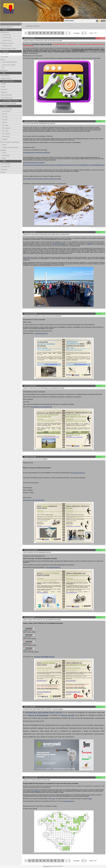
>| (63, 33)
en (102, 21)
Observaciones (5, 32)
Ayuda (3, 60)
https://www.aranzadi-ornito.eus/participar (34, 162)
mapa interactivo (36, 791)
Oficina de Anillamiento (37, 715)
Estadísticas (4, 71)
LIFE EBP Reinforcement (59, 243)
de (47, 715)
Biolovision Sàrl (47, 866)
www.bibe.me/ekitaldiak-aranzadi (44, 657)
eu (97, 21)
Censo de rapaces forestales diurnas (10, 142)
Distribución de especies (7, 43)
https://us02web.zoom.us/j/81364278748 (34, 500)
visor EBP (90, 243)
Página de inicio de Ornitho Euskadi (10, 24)
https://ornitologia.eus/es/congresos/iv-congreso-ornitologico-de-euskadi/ (42, 179)
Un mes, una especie (6, 109)
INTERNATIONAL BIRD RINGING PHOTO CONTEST (44, 712)
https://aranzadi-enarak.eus (78, 473)
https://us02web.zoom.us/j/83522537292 (41, 407)
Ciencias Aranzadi (68, 715)
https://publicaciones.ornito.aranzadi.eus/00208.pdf (36, 152)
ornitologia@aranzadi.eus (41, 333)
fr (104, 21)
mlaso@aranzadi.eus (69, 801)
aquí (63, 127)
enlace (49, 787)
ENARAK (3, 150)
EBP (32, 242)
